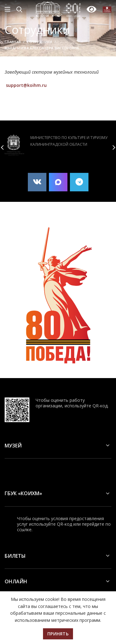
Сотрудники (39, 42)
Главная (13, 42)
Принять (58, 634)
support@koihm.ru (26, 85)
